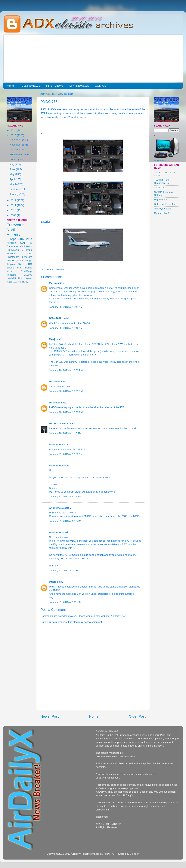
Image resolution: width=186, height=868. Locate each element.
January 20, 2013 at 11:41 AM (66, 307)
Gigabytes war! (163, 209)
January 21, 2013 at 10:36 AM (66, 570)
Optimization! (161, 213)
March (13, 184)
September (16, 154)
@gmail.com (112, 778)
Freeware (15, 225)
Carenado (12, 246)
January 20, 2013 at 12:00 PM (66, 370)
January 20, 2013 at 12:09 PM (66, 391)
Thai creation (25, 278)
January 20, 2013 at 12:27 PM (66, 412)
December (16, 140)
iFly (30, 243)
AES (9, 282)
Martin (53, 283)
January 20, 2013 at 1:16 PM (65, 433)
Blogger (134, 854)
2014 (14, 130)
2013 (14, 135)
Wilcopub (12, 254)
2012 (14, 200)
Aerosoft (11, 243)
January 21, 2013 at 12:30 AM (66, 454)
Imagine (28, 268)
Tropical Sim (14, 264)
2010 (14, 210)
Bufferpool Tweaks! (165, 204)
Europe (11, 239)
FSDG (28, 264)
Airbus (28, 254)
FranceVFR (16, 282)
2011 (14, 205)
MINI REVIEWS (79, 86)
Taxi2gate (11, 275)
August (14, 160)
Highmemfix (161, 200)
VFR (29, 239)
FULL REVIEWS (30, 86)
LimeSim (27, 257)
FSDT (22, 243)
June (13, 169)
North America (14, 232)
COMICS (101, 86)
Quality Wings (24, 260)
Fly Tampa (26, 250)
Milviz (9, 271)
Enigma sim (14, 268)
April (12, 179)
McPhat (26, 282)
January (14, 194)
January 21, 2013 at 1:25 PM (65, 602)
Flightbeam (13, 257)
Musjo (53, 339)
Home (10, 86)
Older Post (137, 716)
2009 (14, 215)
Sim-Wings (26, 271)
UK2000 (28, 275)
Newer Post (50, 716)
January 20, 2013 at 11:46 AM (66, 328)
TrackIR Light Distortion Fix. (162, 182)
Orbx (21, 239)
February (15, 189)
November (16, 145)
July (12, 164)
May (12, 174)
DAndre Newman (59, 423)
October (14, 150)
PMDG (10, 260)
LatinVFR (11, 278)
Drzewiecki (13, 250)
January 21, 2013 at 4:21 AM (65, 496)
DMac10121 (56, 318)
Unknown (55, 382)
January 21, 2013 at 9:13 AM (65, 521)
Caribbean (26, 246)
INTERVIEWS (55, 86)
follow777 (109, 854)
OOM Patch (161, 188)
